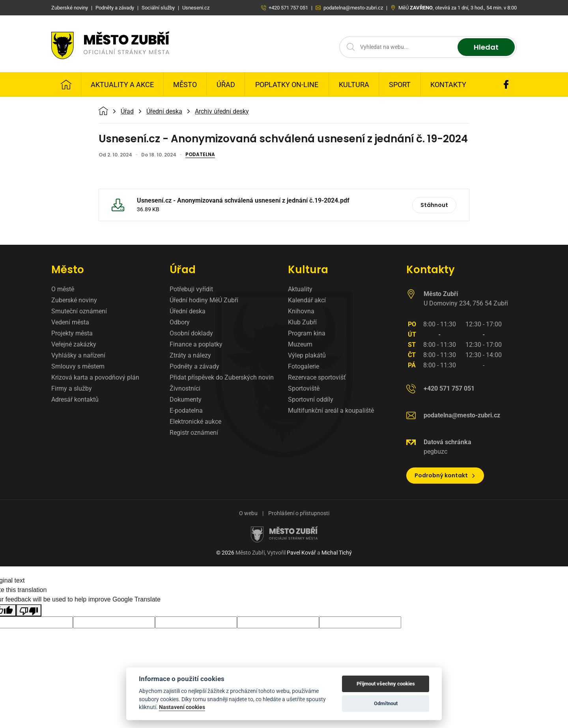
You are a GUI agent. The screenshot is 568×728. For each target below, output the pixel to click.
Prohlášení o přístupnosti (299, 513)
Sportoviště (304, 388)
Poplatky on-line (287, 85)
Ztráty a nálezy (190, 355)
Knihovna (301, 311)
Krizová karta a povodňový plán (95, 377)
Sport (400, 85)
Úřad (226, 85)
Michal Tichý (337, 553)
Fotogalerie (304, 366)
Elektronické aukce (195, 422)
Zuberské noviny (74, 300)
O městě (63, 289)
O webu (248, 513)
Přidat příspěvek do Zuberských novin (222, 377)
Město (185, 85)
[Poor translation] (29, 610)
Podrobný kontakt (445, 475)
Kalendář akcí (307, 300)
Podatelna (200, 155)
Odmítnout (386, 703)
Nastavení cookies (182, 707)
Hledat (486, 47)
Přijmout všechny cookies (386, 684)
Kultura (354, 85)
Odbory (180, 322)
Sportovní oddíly (311, 399)
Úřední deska (164, 112)
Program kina (307, 333)
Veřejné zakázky (74, 344)
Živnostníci (185, 388)
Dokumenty (186, 399)
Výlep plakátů (307, 355)
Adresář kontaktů (75, 399)
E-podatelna (186, 411)
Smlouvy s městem (78, 366)
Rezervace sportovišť (317, 377)
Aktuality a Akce (122, 85)
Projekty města (72, 333)
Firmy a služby (72, 388)
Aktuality (300, 289)
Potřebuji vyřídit (191, 289)
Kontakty (448, 85)
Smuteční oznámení (79, 311)
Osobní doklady (191, 333)
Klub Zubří (302, 322)
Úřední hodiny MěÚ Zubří (204, 300)
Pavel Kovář (301, 553)
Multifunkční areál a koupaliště (331, 411)
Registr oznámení (194, 433)
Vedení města (70, 322)
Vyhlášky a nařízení (78, 355)
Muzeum (300, 344)
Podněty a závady (194, 366)
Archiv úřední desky (222, 112)
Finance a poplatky (196, 344)
